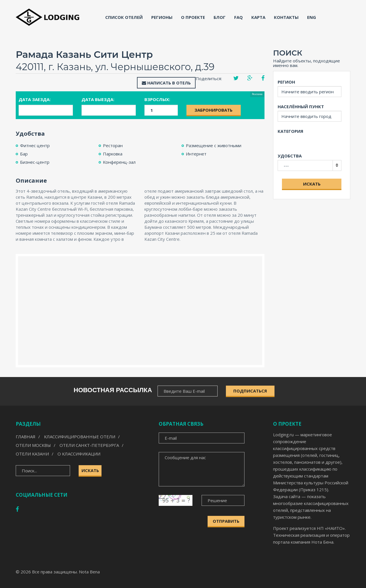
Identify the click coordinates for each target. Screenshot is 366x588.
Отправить (226, 521)
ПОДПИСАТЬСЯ (250, 391)
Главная (26, 437)
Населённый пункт (301, 106)
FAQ (238, 17)
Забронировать (213, 110)
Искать (312, 184)
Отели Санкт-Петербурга (89, 445)
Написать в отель (166, 83)
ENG (312, 17)
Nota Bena (89, 572)
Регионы (162, 17)
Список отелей (124, 17)
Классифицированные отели (80, 437)
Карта (258, 17)
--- (286, 165)
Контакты (286, 17)
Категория (291, 131)
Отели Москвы (33, 445)
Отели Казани (32, 454)
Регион (286, 82)
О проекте (193, 17)
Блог (220, 17)
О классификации (79, 454)
